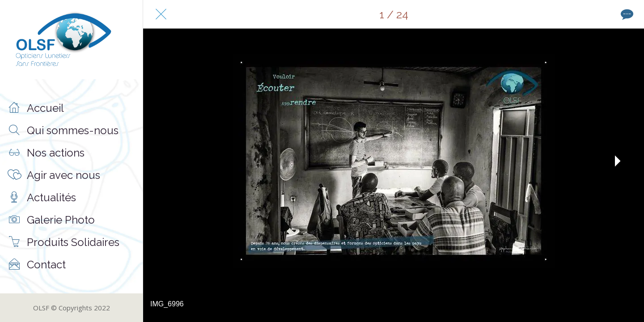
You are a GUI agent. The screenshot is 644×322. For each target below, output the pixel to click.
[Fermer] (161, 14)
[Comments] (626, 14)
